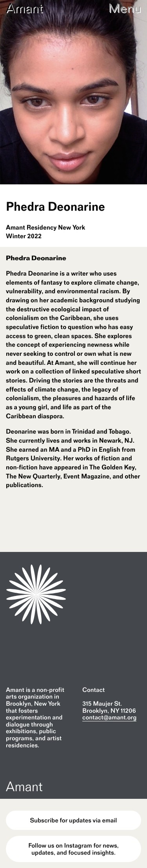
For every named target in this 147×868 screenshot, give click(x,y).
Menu (125, 8)
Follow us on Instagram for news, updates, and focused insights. (73, 849)
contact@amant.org (109, 717)
